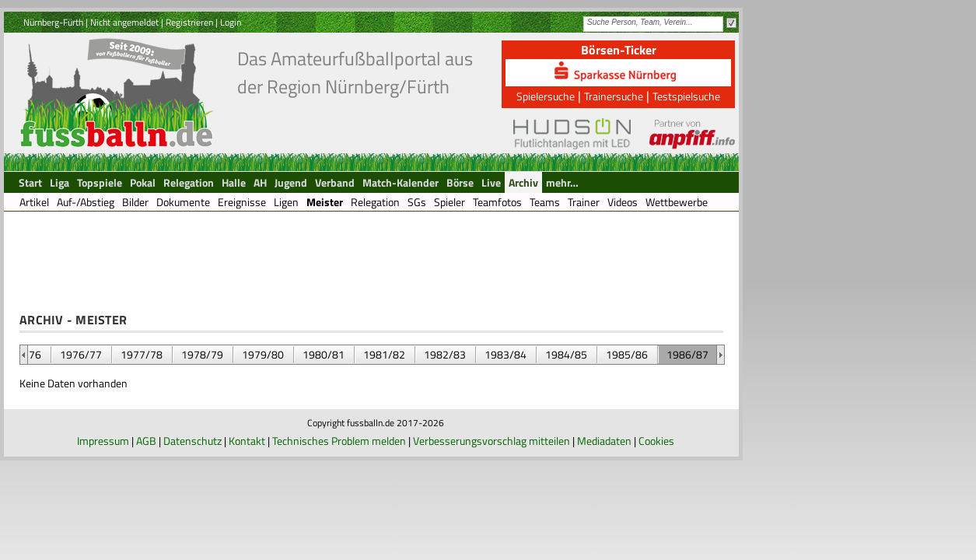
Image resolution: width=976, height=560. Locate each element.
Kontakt (247, 441)
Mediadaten (604, 441)
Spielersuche (546, 96)
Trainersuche (614, 96)
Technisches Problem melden (339, 441)
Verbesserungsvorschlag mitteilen (491, 441)
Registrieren (189, 22)
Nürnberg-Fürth (53, 22)
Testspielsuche (686, 96)
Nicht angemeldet (124, 22)
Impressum (103, 441)
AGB (146, 441)
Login (231, 22)
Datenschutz (192, 441)
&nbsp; (24, 355)
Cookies (656, 441)
